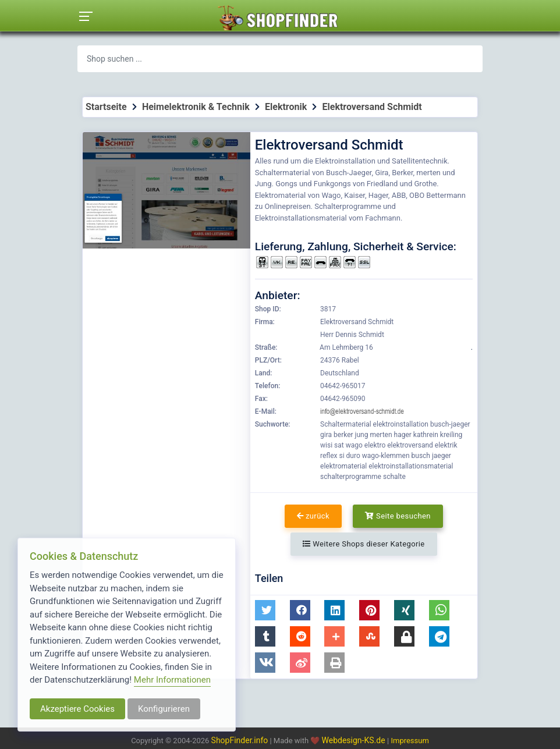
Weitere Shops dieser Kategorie (364, 544)
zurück (313, 516)
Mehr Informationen (172, 680)
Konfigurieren (164, 709)
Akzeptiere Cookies (77, 709)
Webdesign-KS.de (355, 740)
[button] (265, 610)
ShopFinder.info (240, 740)
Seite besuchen (398, 516)
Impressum (410, 741)
